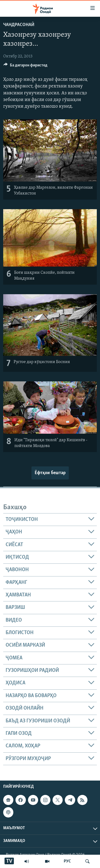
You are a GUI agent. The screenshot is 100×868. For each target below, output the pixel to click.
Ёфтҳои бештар (50, 473)
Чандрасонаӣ (19, 25)
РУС (67, 861)
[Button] (25, 66)
